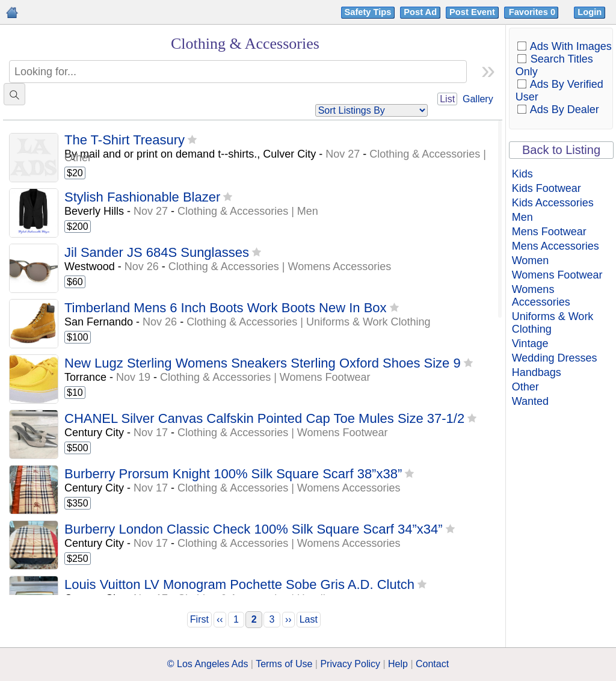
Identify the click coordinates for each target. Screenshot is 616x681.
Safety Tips (368, 12)
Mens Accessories (556, 246)
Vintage (530, 344)
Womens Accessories (541, 296)
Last (309, 619)
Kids (522, 174)
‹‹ (220, 619)
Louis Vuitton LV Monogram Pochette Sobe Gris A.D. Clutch (239, 584)
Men (522, 217)
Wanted (530, 401)
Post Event (472, 12)
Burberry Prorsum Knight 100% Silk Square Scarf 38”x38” (233, 474)
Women (531, 260)
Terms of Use (284, 664)
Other (525, 387)
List (447, 99)
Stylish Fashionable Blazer (142, 197)
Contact (432, 664)
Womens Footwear (557, 275)
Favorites (533, 12)
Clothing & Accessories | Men (248, 211)
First (199, 619)
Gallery (478, 99)
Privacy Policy (350, 664)
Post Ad (420, 12)
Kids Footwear (547, 188)
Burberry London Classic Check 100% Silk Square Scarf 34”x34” (254, 529)
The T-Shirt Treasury (125, 140)
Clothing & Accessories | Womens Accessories (280, 267)
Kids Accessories (553, 203)
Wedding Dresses (555, 358)
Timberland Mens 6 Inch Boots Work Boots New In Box (226, 308)
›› (288, 619)
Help (398, 664)
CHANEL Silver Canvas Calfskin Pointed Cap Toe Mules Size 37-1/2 (264, 418)
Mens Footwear (549, 232)
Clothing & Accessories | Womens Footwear (265, 377)
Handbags (537, 372)
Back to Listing (561, 150)
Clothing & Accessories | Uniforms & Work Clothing (309, 322)
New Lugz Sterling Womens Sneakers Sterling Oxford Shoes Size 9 (263, 363)
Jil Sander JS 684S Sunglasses (157, 252)
